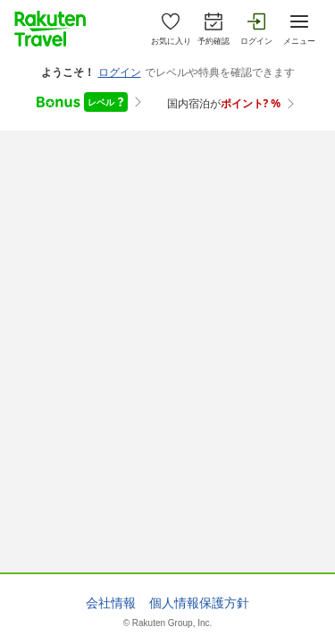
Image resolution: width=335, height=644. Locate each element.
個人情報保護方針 (199, 603)
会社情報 (111, 603)
